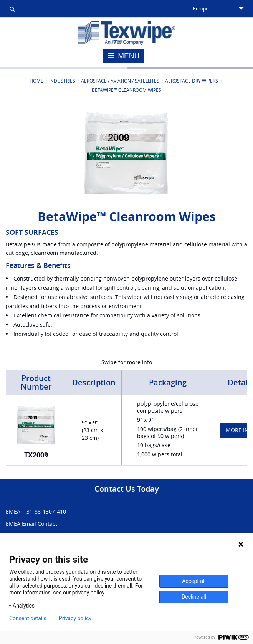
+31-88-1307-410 (45, 511)
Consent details (28, 618)
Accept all (194, 581)
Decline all (194, 597)
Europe (218, 8)
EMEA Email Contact (31, 524)
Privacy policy (75, 618)
